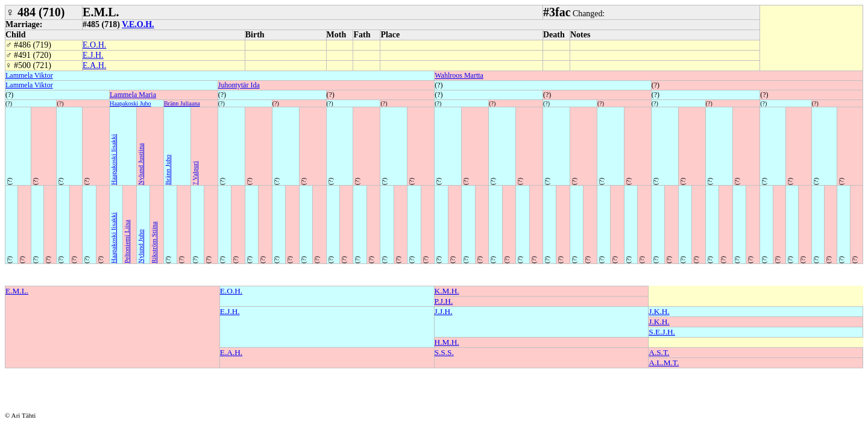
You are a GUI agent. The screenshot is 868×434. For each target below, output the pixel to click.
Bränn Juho (168, 170)
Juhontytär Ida (239, 85)
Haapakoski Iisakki (113, 159)
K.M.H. (447, 291)
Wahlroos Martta (459, 75)
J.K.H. (659, 311)
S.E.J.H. (662, 332)
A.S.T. (659, 352)
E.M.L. (17, 291)
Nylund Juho (140, 246)
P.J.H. (444, 301)
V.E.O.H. (138, 24)
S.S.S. (444, 352)
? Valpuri (195, 173)
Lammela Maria (133, 95)
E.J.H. (93, 55)
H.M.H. (447, 342)
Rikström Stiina (154, 243)
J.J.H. (444, 311)
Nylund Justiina (140, 164)
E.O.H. (94, 45)
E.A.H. (94, 65)
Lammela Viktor (29, 75)
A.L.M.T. (664, 363)
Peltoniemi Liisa (127, 242)
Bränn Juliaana (182, 103)
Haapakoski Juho (131, 103)
